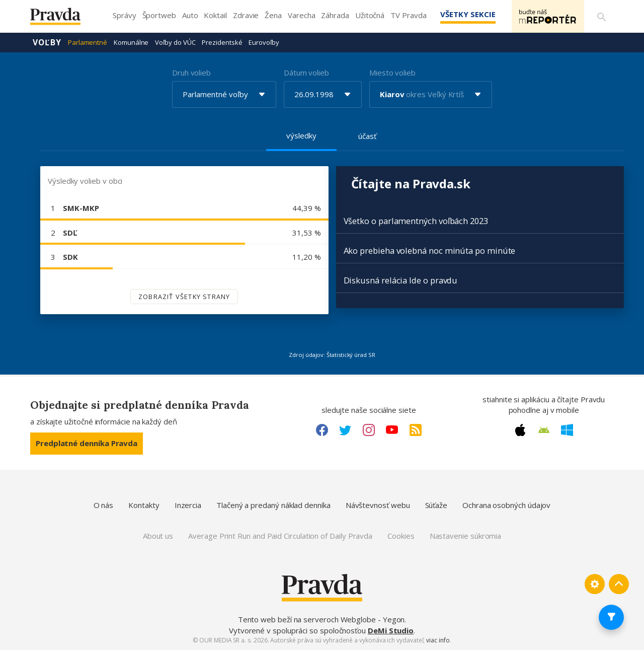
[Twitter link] (345, 430)
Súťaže (436, 505)
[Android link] (544, 430)
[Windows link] (567, 430)
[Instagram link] (369, 430)
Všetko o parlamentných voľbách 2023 (416, 221)
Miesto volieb (392, 73)
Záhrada (335, 15)
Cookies (401, 536)
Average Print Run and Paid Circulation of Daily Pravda (280, 536)
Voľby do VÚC (175, 42)
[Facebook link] (322, 430)
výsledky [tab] (301, 135)
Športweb (159, 15)
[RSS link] (416, 430)
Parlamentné (88, 42)
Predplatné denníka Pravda (87, 443)
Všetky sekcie (467, 14)
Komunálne (131, 42)
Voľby (47, 42)
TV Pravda (408, 15)
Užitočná (370, 15)
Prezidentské (222, 42)
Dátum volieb (306, 73)
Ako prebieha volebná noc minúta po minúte (430, 250)
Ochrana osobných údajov (506, 505)
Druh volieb (191, 73)
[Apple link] (520, 430)
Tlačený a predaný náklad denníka (273, 505)
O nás (104, 505)
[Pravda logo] (63, 19)
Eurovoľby (264, 42)
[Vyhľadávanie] (602, 17)
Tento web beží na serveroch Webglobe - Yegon (321, 619)
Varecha (301, 15)
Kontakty (144, 505)
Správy (125, 15)
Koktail (215, 15)
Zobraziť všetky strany (184, 297)
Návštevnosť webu (378, 505)
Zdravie (246, 15)
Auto (190, 15)
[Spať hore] (619, 584)
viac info (438, 640)
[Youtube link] (392, 430)
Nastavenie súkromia (466, 536)
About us (158, 536)
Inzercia (188, 505)
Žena (273, 15)
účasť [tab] (367, 136)
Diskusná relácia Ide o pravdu (401, 280)
